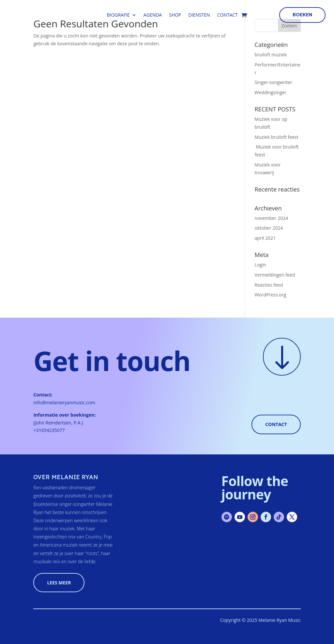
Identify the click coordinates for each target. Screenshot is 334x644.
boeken (302, 15)
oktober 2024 (269, 228)
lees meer (59, 583)
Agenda (153, 15)
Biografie (118, 15)
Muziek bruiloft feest (277, 137)
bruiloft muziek (271, 55)
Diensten (199, 15)
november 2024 (272, 218)
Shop (175, 15)
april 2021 (265, 238)
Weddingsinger (271, 92)
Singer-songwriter (273, 82)
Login (260, 265)
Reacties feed (269, 285)
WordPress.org (270, 295)
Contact (228, 15)
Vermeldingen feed (275, 275)
